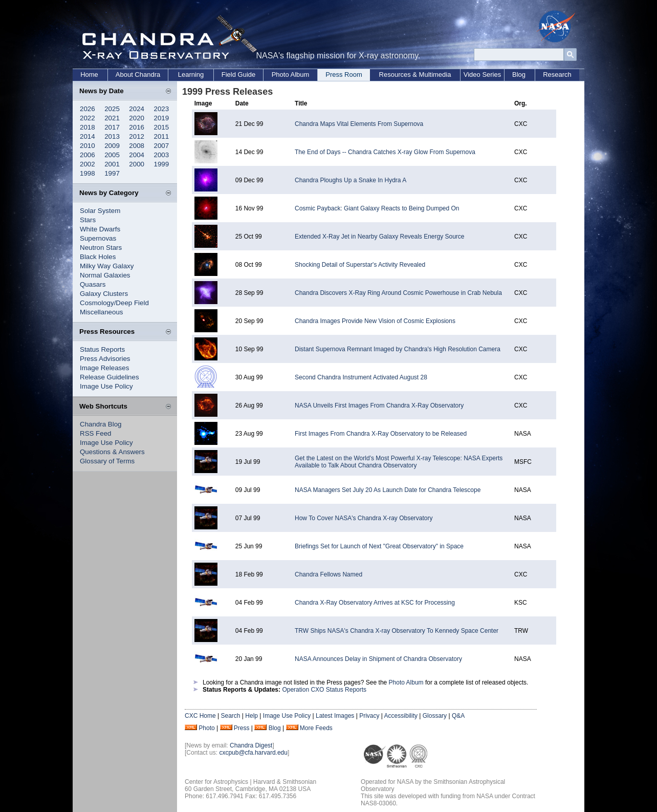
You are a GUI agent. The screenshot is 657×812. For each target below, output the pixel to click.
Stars (88, 220)
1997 (112, 173)
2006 (87, 155)
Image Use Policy (106, 386)
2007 (162, 146)
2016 (137, 127)
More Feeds (316, 728)
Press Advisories (105, 359)
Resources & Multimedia (415, 74)
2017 (112, 127)
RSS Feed (96, 433)
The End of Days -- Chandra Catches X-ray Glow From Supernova (385, 152)
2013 (112, 136)
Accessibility (401, 716)
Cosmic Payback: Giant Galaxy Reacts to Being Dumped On (377, 208)
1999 (162, 164)
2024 (137, 109)
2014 (87, 136)
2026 (87, 109)
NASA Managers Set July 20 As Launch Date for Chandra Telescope (388, 490)
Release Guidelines (109, 377)
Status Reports (102, 349)
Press (242, 728)
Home (89, 74)
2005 (112, 155)
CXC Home (200, 716)
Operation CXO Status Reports (324, 690)
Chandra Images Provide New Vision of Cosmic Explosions (375, 321)
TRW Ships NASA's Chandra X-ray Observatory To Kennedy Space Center (397, 631)
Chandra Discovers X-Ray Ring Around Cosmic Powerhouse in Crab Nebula (398, 293)
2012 (137, 136)
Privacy (369, 716)
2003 (162, 155)
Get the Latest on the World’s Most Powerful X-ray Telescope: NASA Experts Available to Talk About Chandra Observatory (399, 462)
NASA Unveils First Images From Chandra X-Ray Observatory (379, 405)
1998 (87, 173)
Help (251, 716)
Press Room (344, 74)
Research (557, 74)
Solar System (100, 211)
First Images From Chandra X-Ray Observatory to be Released (381, 434)
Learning (191, 74)
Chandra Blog (101, 424)
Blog (519, 74)
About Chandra (138, 74)
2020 (137, 118)
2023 (162, 109)
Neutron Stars (101, 248)
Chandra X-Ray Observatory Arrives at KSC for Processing (375, 603)
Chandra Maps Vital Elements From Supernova (359, 124)
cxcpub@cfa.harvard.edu (253, 753)
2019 (162, 118)
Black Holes (98, 257)
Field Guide (238, 74)
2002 (87, 164)
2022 (87, 118)
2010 (87, 146)
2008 (137, 146)
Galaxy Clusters (104, 294)
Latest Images (335, 716)
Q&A (458, 716)
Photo (206, 728)
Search (230, 716)
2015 (162, 127)
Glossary (435, 716)
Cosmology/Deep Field (114, 303)
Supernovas (98, 238)
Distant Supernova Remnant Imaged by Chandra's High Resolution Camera (398, 349)
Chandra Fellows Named (328, 574)
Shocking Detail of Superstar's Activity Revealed (360, 265)
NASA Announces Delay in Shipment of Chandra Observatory (378, 659)
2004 (137, 155)
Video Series (482, 74)
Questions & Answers (112, 452)
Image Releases (104, 368)
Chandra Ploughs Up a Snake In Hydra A (351, 180)
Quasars (93, 284)
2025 (112, 109)
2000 (137, 164)
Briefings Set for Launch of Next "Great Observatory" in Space (379, 546)
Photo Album (291, 74)
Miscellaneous (101, 312)
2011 (162, 136)
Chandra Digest (251, 745)
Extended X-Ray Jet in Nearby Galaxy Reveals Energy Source (380, 237)
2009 (112, 146)
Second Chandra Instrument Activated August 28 (361, 377)
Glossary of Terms (107, 461)
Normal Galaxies (105, 275)
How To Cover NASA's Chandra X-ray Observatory (364, 518)
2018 (87, 127)
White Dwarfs (100, 229)
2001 (112, 164)
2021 (112, 118)
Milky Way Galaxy (107, 266)
